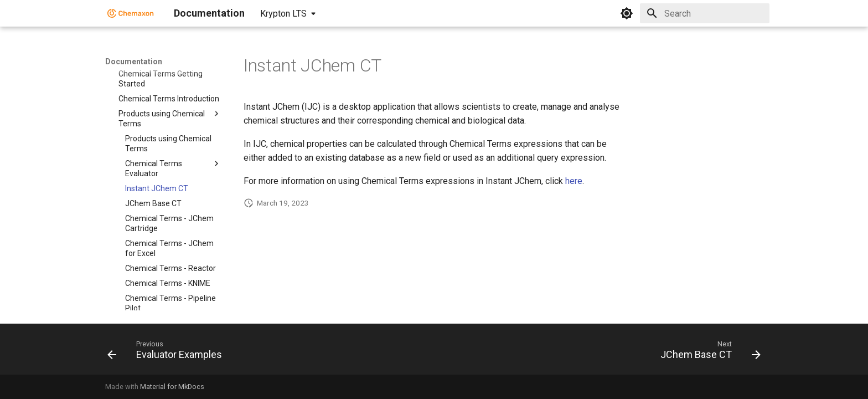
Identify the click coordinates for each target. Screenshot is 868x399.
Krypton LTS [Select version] (283, 14)
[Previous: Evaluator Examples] (168, 352)
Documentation (134, 62)
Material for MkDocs (172, 387)
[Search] (705, 13)
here (574, 181)
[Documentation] (131, 13)
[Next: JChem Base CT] (707, 352)
